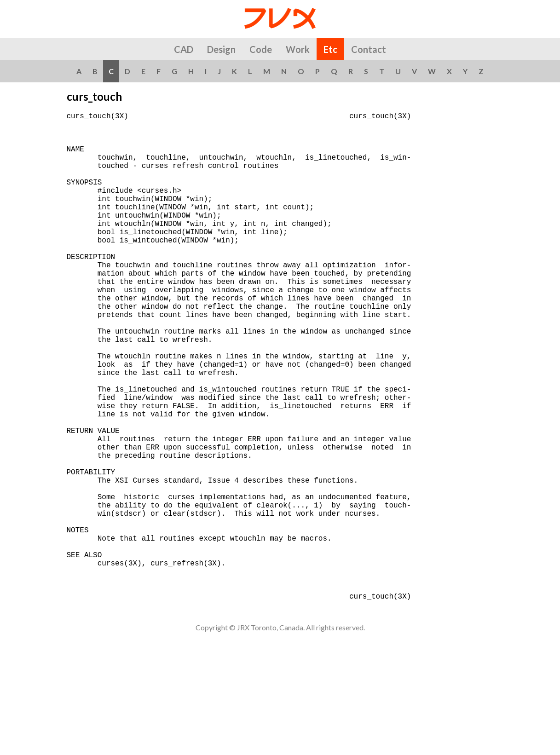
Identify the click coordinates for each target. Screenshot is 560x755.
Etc (330, 49)
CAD (184, 49)
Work (298, 49)
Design (221, 49)
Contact (369, 49)
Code (261, 49)
